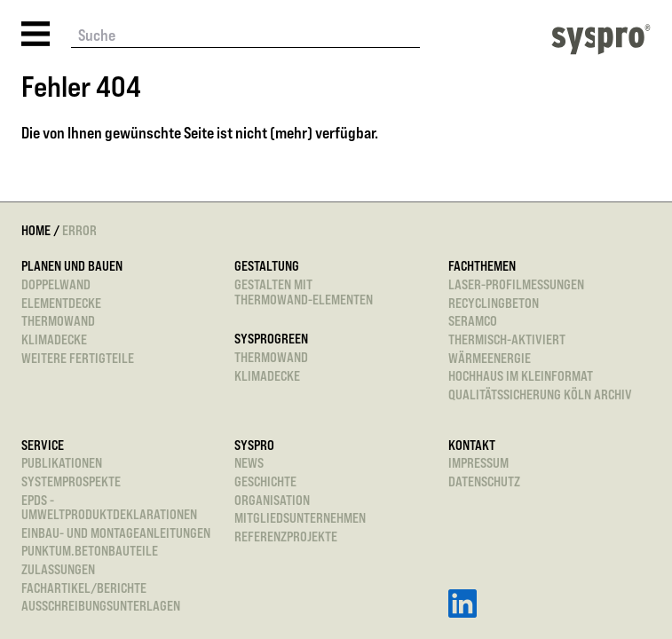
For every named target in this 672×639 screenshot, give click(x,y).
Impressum (478, 464)
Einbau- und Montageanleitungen (116, 534)
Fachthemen (482, 267)
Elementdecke (61, 304)
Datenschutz (484, 482)
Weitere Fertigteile (78, 359)
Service (43, 446)
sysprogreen (271, 339)
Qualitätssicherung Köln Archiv (540, 395)
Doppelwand (56, 285)
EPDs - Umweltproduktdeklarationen (109, 508)
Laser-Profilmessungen (516, 285)
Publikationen (62, 464)
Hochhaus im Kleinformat (521, 377)
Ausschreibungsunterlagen (101, 607)
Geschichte (265, 482)
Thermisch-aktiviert (507, 340)
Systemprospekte (71, 482)
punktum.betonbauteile (90, 552)
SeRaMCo (473, 322)
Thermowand (58, 322)
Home (36, 230)
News (249, 464)
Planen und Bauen (72, 267)
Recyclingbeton (494, 304)
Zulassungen (58, 570)
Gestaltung (267, 267)
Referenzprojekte (286, 537)
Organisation (272, 501)
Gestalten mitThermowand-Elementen (304, 292)
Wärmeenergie (490, 359)
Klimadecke (54, 340)
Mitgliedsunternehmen (300, 519)
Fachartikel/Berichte (84, 589)
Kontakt (472, 446)
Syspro (254, 446)
